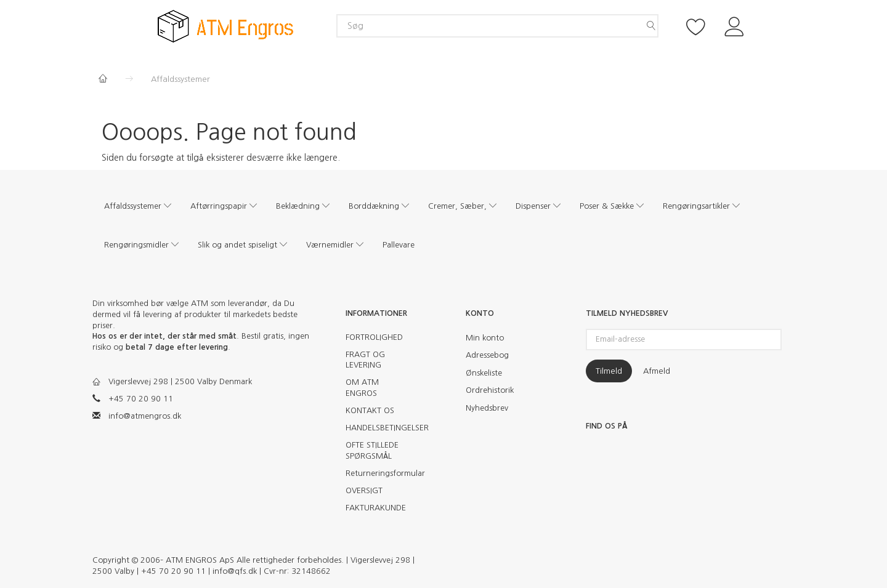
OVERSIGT (364, 490)
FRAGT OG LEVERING (365, 360)
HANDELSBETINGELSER (380, 428)
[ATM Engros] (225, 26)
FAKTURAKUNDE (376, 508)
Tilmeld (609, 371)
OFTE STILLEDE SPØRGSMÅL (372, 450)
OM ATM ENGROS (362, 388)
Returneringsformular (380, 473)
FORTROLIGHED (374, 337)
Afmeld (657, 371)
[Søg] (651, 26)
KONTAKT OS (370, 410)
